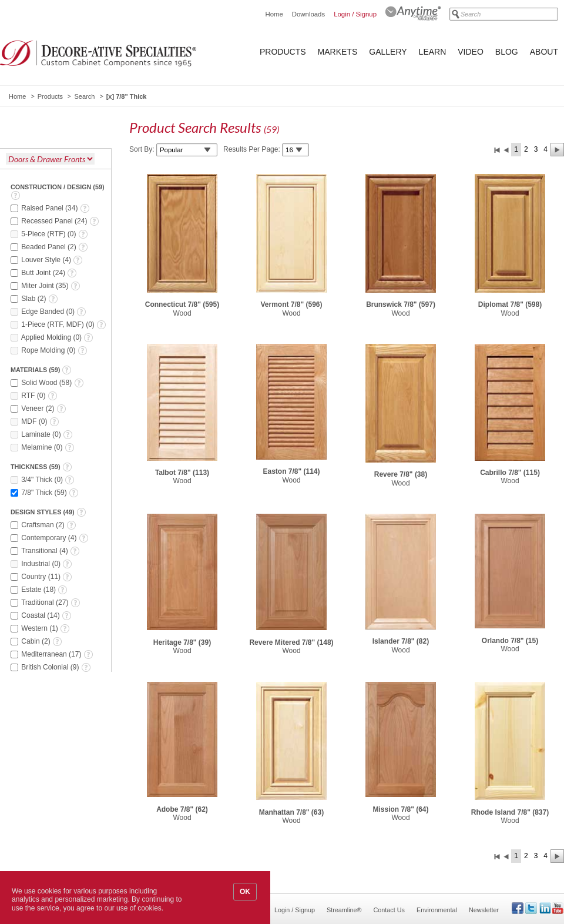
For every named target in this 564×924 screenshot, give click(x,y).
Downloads (308, 14)
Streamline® (344, 910)
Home (274, 14)
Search (84, 96)
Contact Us (389, 910)
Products (283, 52)
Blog (507, 52)
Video (471, 52)
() (55, 208)
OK (245, 892)
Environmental (437, 910)
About (544, 52)
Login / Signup (355, 14)
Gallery (388, 52)
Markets (338, 52)
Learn (433, 52)
